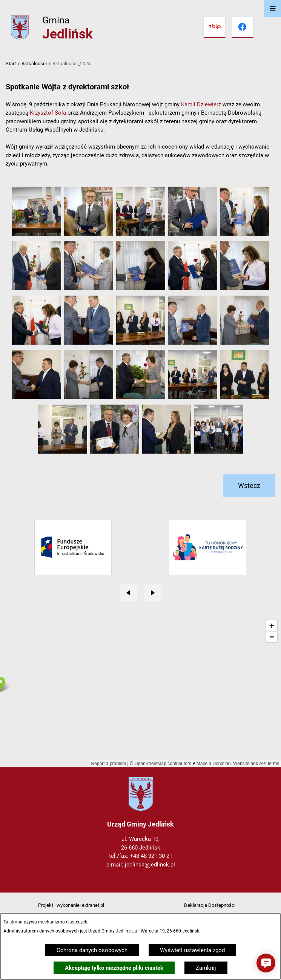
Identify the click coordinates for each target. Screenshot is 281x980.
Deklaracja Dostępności (210, 905)
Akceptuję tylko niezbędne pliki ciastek (114, 968)
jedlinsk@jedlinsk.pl (150, 865)
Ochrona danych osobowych (92, 950)
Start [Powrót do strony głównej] (11, 64)
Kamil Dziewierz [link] (201, 104)
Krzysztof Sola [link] (48, 113)
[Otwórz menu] (273, 8)
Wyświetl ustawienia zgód (192, 950)
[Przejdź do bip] (215, 27)
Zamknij (206, 968)
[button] (37, 234)
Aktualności (34, 64)
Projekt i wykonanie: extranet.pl (71, 905)
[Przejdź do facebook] (243, 27)
